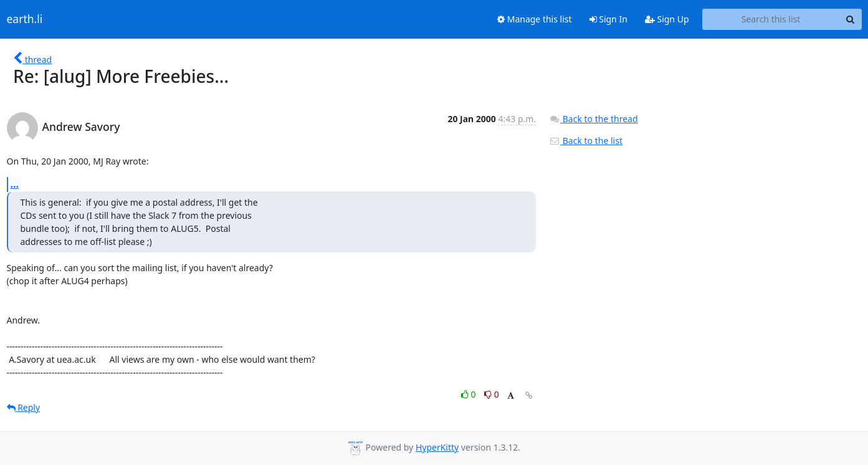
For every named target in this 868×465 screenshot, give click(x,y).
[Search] (851, 19)
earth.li (25, 19)
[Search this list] (771, 19)
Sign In (608, 19)
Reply (24, 407)
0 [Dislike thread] (492, 394)
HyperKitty (437, 447)
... (15, 184)
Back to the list (586, 141)
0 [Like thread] (470, 394)
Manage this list (535, 19)
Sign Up (667, 19)
